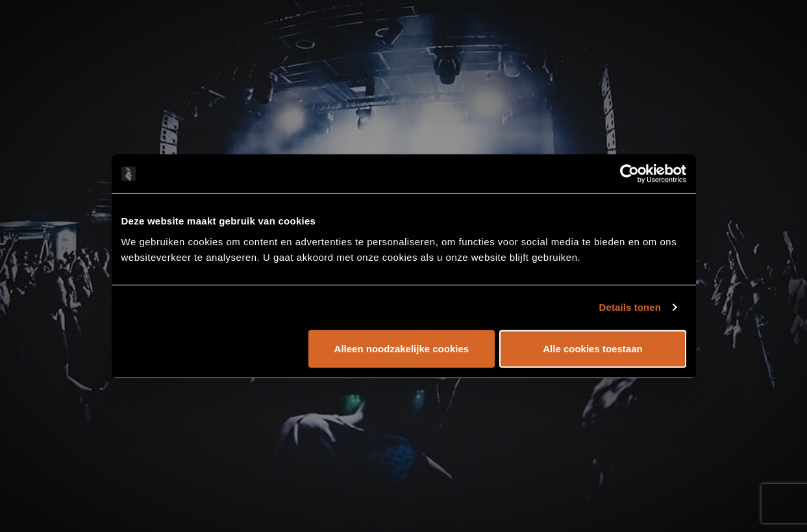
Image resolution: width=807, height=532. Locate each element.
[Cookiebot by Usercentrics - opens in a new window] (629, 174)
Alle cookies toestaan (592, 348)
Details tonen (630, 307)
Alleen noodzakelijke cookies (402, 348)
